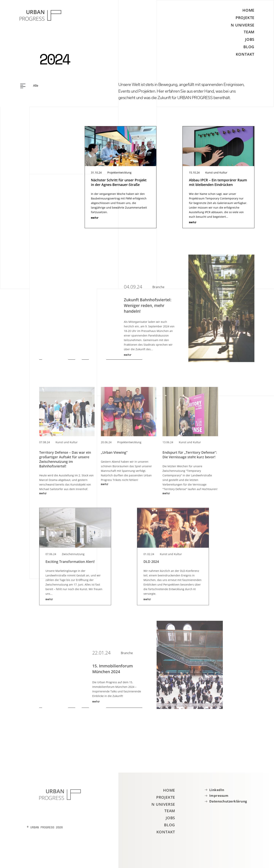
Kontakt (245, 54)
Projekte (245, 18)
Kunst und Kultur (216, 174)
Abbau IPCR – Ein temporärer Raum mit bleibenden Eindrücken (218, 184)
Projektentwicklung (119, 174)
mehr (95, 219)
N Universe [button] (243, 25)
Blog (249, 47)
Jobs (250, 39)
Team (249, 32)
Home (248, 10)
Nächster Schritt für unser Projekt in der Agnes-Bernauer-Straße (119, 184)
